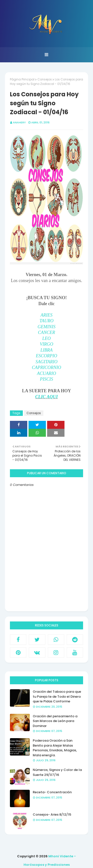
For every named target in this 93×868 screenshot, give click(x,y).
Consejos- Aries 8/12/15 (52, 814)
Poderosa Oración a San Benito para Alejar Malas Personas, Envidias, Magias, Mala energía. (55, 748)
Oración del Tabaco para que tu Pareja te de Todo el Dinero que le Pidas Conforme (57, 696)
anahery (19, 122)
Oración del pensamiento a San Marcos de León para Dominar (55, 721)
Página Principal (22, 79)
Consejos (45, 79)
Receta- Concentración (52, 792)
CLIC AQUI (46, 397)
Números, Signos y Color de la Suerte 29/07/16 (57, 772)
